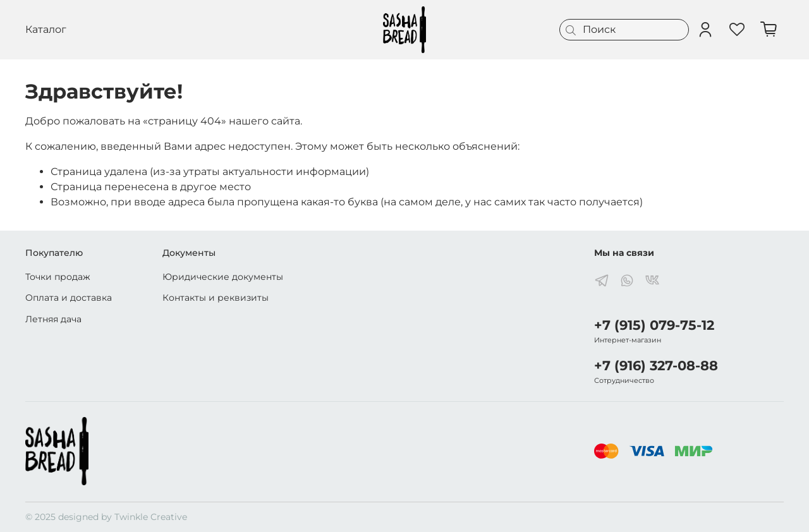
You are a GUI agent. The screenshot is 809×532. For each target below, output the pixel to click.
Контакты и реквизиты (216, 298)
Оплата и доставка (69, 298)
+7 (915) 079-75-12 (654, 325)
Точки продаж (58, 277)
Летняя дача (53, 319)
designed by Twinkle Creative (123, 517)
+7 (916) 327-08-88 (656, 366)
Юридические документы (223, 277)
